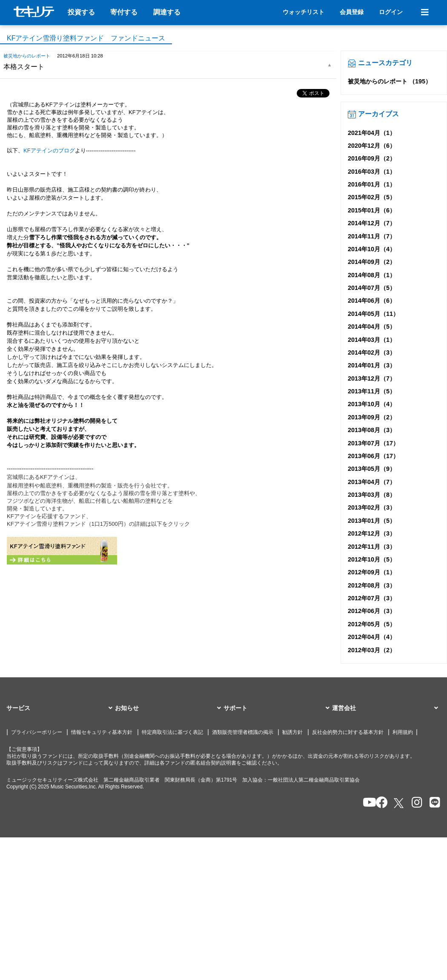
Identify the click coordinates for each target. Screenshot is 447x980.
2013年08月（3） (372, 430)
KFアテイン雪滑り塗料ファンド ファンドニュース (86, 38)
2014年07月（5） (372, 288)
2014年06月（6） (372, 301)
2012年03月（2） (372, 650)
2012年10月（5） (372, 559)
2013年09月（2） (372, 417)
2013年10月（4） (372, 404)
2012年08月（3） (372, 585)
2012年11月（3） (372, 547)
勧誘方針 (292, 732)
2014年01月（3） (372, 365)
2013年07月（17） (373, 443)
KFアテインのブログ (49, 150)
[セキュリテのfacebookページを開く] (379, 803)
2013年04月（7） (372, 482)
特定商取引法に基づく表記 (172, 732)
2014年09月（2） (372, 262)
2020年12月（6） (372, 146)
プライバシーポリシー (37, 732)
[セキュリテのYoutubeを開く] (366, 803)
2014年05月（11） (373, 314)
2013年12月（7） (372, 378)
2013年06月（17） (373, 456)
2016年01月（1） (372, 184)
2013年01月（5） (372, 521)
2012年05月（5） (372, 624)
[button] (61, 708)
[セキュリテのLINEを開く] (433, 803)
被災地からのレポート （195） (390, 81)
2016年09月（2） (372, 158)
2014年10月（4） (372, 249)
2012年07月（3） (372, 598)
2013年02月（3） (372, 507)
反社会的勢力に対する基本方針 (348, 732)
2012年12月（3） (372, 533)
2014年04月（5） (372, 327)
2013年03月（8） (372, 495)
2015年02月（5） (372, 197)
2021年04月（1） (372, 133)
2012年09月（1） (372, 572)
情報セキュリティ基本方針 (102, 732)
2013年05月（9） (372, 469)
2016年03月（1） (372, 172)
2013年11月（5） (372, 391)
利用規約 (403, 732)
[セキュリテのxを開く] (399, 803)
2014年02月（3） (372, 352)
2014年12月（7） (372, 223)
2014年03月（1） (372, 340)
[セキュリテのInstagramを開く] (415, 803)
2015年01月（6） (372, 210)
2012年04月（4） (372, 637)
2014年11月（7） (372, 236)
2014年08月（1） (372, 275)
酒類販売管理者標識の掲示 (243, 732)
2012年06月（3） (372, 611)
